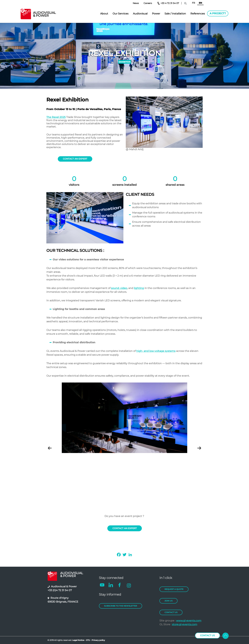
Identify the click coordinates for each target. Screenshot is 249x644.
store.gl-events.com (185, 624)
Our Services (121, 14)
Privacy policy (98, 640)
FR (193, 3)
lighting (139, 288)
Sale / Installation (175, 14)
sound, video (119, 288)
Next (199, 448)
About (104, 14)
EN (200, 3)
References (198, 14)
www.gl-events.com (189, 621)
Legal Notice (78, 640)
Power (156, 14)
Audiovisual (140, 14)
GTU (88, 640)
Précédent (50, 448)
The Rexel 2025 (56, 117)
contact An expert (75, 159)
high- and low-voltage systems (156, 351)
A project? (218, 13)
